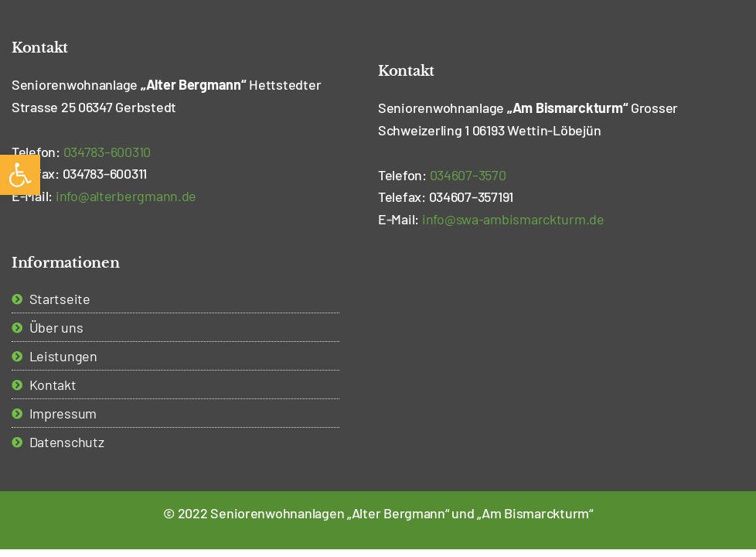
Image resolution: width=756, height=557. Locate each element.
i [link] (126, 196)
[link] (20, 175)
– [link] (107, 152)
